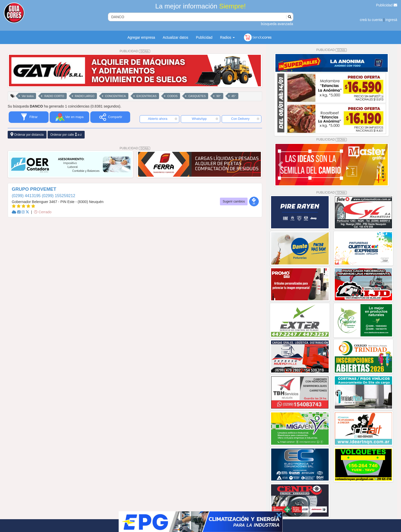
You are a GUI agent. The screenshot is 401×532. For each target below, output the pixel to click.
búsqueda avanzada (277, 24)
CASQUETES (197, 96)
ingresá (391, 20)
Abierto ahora (163, 119)
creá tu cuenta (371, 20)
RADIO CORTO (54, 96)
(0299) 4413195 (27, 196)
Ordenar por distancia (27, 135)
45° (234, 96)
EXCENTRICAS (147, 96)
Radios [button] (227, 37)
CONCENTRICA (115, 96)
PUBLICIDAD (135, 51)
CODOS (172, 96)
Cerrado (43, 212)
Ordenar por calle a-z (66, 135)
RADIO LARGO (85, 96)
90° (219, 96)
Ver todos (28, 96)
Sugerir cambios (234, 201)
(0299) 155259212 (58, 196)
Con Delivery (245, 119)
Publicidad (387, 5)
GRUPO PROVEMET (34, 189)
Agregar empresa (141, 37)
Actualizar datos (175, 37)
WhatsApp (205, 119)
